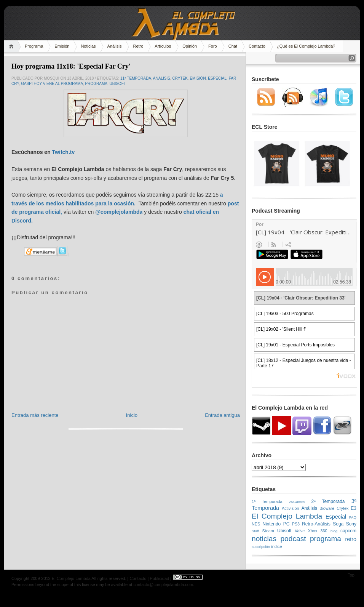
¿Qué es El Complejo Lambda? (306, 46)
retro (351, 539)
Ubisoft (118, 84)
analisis (162, 78)
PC (287, 524)
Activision (291, 508)
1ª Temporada (267, 501)
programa (96, 84)
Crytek (180, 78)
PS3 (296, 524)
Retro (138, 46)
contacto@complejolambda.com (163, 585)
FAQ (353, 517)
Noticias (88, 46)
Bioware (327, 508)
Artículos (163, 46)
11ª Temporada (136, 78)
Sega (338, 524)
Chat (233, 46)
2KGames (297, 502)
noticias (264, 539)
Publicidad (159, 578)
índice (277, 546)
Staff (255, 531)
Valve (300, 531)
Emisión (62, 46)
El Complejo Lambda (287, 516)
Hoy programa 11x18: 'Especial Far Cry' (71, 66)
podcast (293, 539)
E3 (354, 508)
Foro (213, 46)
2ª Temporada (328, 501)
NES (256, 524)
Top (351, 575)
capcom (348, 531)
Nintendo (271, 524)
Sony (351, 524)
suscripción (261, 547)
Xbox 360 (318, 531)
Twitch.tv (64, 152)
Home (12, 46)
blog (334, 531)
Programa (34, 46)
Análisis (115, 46)
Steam (268, 531)
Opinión (190, 46)
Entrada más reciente (35, 415)
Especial (217, 78)
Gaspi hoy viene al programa (52, 84)
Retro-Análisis (316, 524)
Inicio (132, 415)
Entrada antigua (222, 415)
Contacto (257, 46)
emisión (198, 78)
